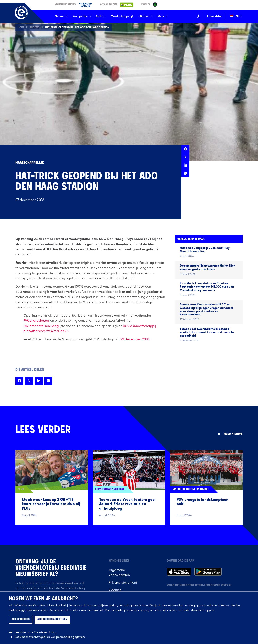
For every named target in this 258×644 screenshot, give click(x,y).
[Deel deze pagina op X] (185, 157)
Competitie (82, 16)
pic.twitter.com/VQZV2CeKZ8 (46, 331)
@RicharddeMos (36, 321)
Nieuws (61, 16)
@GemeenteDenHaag (41, 326)
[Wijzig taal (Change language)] (239, 16)
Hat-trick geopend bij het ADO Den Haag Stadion (79, 27)
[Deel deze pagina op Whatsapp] (185, 173)
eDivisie (146, 16)
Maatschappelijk (122, 16)
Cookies (115, 590)
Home (21, 27)
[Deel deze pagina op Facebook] (185, 149)
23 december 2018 (135, 339)
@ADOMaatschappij (140, 326)
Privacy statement (123, 583)
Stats (101, 16)
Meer (163, 16)
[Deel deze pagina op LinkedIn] (185, 165)
